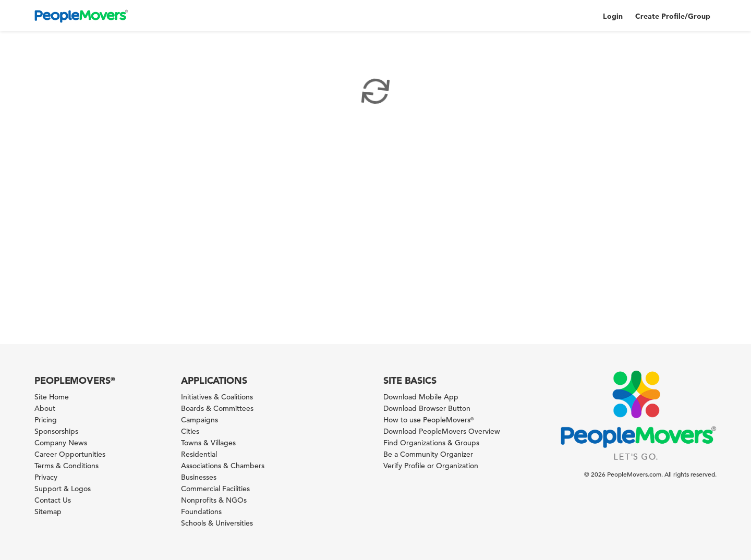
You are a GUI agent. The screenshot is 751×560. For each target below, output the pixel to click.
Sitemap (48, 512)
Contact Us (53, 500)
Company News (61, 443)
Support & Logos (63, 489)
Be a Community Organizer (428, 454)
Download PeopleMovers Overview (442, 431)
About (45, 408)
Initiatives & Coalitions (217, 397)
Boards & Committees (217, 408)
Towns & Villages (208, 443)
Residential (199, 454)
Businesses (199, 477)
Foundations (201, 512)
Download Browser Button (427, 408)
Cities (190, 431)
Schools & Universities (217, 523)
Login (613, 16)
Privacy (46, 477)
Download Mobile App (421, 397)
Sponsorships (56, 431)
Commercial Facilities (215, 489)
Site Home (52, 397)
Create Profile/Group (673, 16)
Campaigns (199, 420)
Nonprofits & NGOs (214, 500)
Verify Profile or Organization (431, 466)
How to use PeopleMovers (428, 420)
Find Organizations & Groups (431, 443)
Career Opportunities (70, 454)
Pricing (46, 420)
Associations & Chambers (223, 466)
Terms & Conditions (66, 466)
